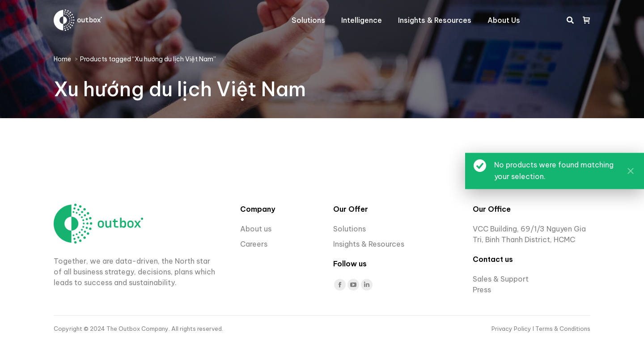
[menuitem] (308, 20)
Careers (255, 244)
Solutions (350, 229)
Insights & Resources (369, 244)
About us (256, 229)
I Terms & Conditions (561, 329)
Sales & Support (501, 279)
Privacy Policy (512, 329)
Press (482, 290)
